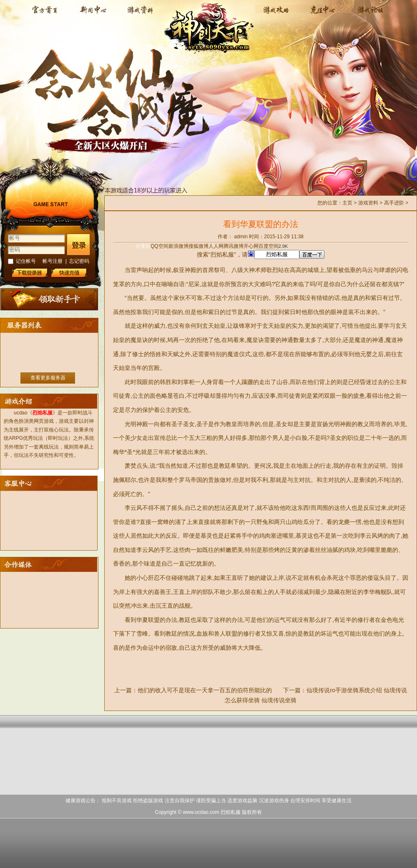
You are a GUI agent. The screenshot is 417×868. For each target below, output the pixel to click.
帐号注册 (53, 261)
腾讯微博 (234, 246)
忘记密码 (79, 261)
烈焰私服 (46, 15)
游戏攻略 (275, 15)
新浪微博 (178, 246)
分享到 (143, 246)
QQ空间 (160, 246)
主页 (347, 203)
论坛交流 (368, 15)
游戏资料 (139, 15)
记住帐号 (26, 261)
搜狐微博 (198, 246)
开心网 (251, 246)
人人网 (216, 246)
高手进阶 (394, 203)
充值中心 (321, 15)
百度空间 (269, 246)
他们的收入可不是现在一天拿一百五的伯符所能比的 (205, 690)
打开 (40, 828)
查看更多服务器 (48, 378)
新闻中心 (92, 15)
